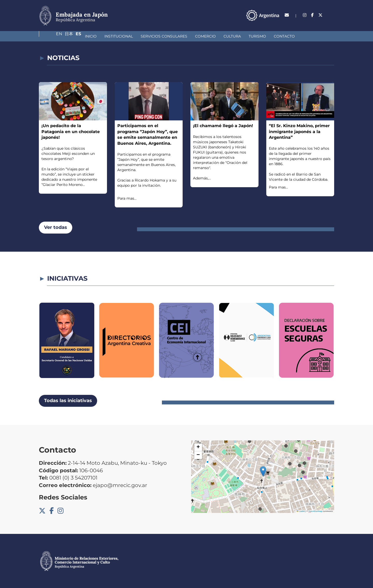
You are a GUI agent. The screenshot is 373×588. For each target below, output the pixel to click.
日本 (320, 15)
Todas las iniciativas (68, 401)
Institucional (80, 36)
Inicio (52, 36)
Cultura (194, 36)
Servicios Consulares (126, 36)
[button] (263, 471)
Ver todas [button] (56, 227)
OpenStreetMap (315, 511)
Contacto (246, 36)
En (308, 15)
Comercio (167, 36)
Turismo (219, 36)
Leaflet (301, 511)
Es (331, 15)
